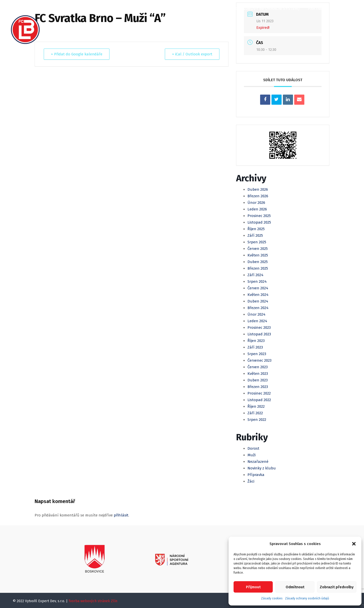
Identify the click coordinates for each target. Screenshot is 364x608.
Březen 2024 (258, 308)
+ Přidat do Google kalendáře (77, 54)
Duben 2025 (258, 262)
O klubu (80, 8)
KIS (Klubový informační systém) (266, 8)
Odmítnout (295, 587)
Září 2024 (255, 275)
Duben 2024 (258, 301)
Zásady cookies (272, 598)
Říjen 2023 (256, 341)
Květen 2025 (258, 255)
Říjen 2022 (256, 406)
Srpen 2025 (257, 242)
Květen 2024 (258, 295)
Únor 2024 (256, 314)
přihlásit (121, 515)
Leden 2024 (257, 321)
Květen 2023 (258, 374)
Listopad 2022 (259, 400)
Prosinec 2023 (259, 328)
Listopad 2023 (259, 334)
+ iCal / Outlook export (192, 54)
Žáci (251, 481)
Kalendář (129, 8)
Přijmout (253, 587)
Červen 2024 (258, 288)
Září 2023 (255, 347)
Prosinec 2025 (259, 216)
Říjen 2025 (256, 229)
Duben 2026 (258, 189)
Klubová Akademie (206, 8)
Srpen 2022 (257, 420)
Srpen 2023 (257, 354)
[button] (354, 544)
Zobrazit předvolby (337, 587)
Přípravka (256, 475)
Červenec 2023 (259, 360)
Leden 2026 (257, 209)
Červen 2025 (258, 249)
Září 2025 (255, 235)
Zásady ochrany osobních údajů (307, 598)
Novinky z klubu (262, 468)
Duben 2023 (258, 380)
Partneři (317, 8)
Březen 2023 (258, 387)
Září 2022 (255, 413)
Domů (58, 8)
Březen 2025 (258, 268)
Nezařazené (258, 462)
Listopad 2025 (259, 222)
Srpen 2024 (257, 281)
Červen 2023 (258, 367)
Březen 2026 (258, 196)
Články (104, 8)
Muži (151, 8)
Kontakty (62, 26)
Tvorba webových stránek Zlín (93, 601)
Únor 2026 (256, 203)
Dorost (253, 448)
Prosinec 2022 (259, 393)
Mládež (172, 8)
